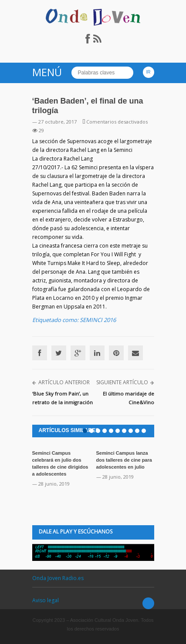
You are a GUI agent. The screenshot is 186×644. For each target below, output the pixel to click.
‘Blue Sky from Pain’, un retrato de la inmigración (63, 398)
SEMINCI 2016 (98, 320)
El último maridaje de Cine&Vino (129, 398)
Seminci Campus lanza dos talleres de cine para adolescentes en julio (124, 460)
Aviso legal (46, 600)
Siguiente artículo (122, 382)
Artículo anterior (64, 382)
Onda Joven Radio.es (58, 578)
